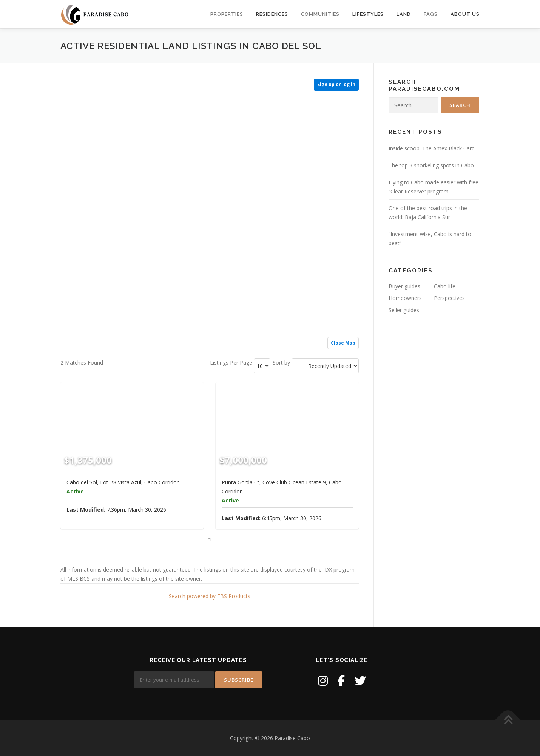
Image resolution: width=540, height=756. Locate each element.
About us (465, 14)
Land (404, 14)
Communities (320, 14)
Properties (227, 14)
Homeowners (405, 298)
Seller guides (404, 310)
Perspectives (449, 298)
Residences (272, 14)
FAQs (431, 14)
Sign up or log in (336, 84)
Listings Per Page (231, 363)
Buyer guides (404, 286)
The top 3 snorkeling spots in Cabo (431, 165)
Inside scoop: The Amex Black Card (432, 148)
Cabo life (445, 286)
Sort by (281, 363)
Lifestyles (368, 14)
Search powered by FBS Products (210, 596)
